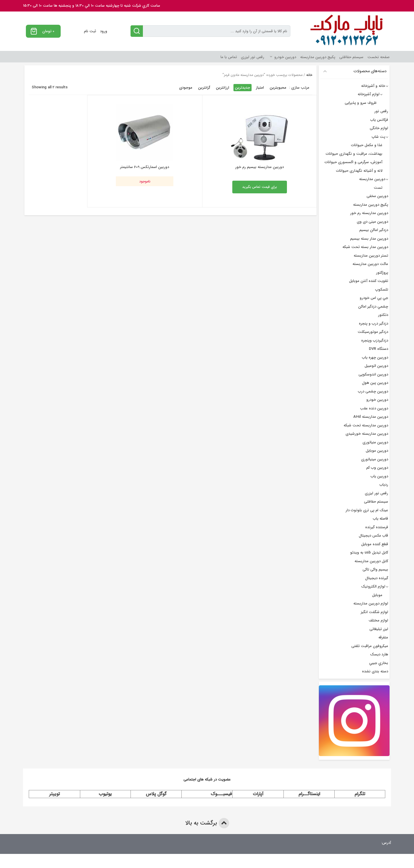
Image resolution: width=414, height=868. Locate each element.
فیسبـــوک (221, 794)
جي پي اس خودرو (374, 298)
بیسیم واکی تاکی (375, 570)
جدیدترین (243, 88)
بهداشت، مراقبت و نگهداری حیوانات (354, 154)
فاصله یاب (381, 519)
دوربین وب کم (377, 468)
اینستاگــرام (309, 794)
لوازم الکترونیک (373, 586)
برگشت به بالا (207, 823)
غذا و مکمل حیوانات (367, 145)
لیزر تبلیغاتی (379, 629)
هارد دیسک (379, 654)
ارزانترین (223, 88)
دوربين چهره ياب (375, 357)
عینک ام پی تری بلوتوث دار (367, 510)
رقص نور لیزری (253, 57)
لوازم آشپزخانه (369, 94)
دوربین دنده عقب (374, 408)
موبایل (377, 595)
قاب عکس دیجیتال (373, 536)
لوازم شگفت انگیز (374, 612)
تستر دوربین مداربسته (371, 256)
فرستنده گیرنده (377, 527)
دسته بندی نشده (375, 671)
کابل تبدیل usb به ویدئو (369, 553)
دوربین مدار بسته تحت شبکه (365, 247)
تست (378, 188)
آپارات (258, 794)
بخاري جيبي (379, 663)
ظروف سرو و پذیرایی (361, 103)
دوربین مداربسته (372, 179)
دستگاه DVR (378, 349)
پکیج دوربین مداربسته (318, 57)
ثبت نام (90, 31)
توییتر (54, 794)
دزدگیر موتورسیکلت (373, 332)
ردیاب (384, 485)
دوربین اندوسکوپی (373, 374)
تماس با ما (229, 57)
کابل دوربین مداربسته (371, 561)
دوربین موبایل (377, 451)
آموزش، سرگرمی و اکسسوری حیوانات (353, 162)
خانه (309, 75)
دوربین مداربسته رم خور (369, 213)
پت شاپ (378, 137)
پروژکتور (382, 273)
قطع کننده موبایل (375, 544)
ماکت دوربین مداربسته (370, 264)
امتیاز (260, 88)
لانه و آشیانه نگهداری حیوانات (359, 171)
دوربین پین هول (375, 383)
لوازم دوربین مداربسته (371, 603)
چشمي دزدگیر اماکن (373, 307)
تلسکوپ (382, 290)
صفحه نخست (378, 57)
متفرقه (383, 637)
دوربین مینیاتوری (375, 459)
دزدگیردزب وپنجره (375, 340)
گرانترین (204, 88)
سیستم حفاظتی (351, 57)
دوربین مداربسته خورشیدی (367, 434)
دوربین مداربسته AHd (371, 417)
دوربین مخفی (377, 196)
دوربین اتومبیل (376, 366)
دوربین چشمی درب (373, 391)
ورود (104, 31)
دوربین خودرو (285, 57)
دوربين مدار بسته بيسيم (369, 239)
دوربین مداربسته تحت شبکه (366, 425)
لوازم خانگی (379, 128)
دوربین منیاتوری (375, 442)
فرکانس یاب (379, 120)
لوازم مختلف (378, 620)
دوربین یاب (379, 476)
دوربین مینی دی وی (372, 222)
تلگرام (360, 794)
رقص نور (381, 111)
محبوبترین (278, 88)
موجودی (186, 88)
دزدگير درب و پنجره (373, 324)
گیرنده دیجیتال (377, 578)
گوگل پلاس (156, 794)
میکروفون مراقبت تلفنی (370, 646)
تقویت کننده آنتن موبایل (369, 281)
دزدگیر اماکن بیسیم (374, 230)
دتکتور (383, 315)
